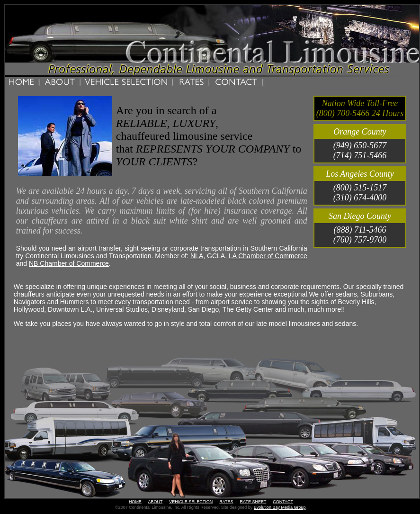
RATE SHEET (253, 502)
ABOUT (155, 502)
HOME (135, 502)
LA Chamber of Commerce (268, 256)
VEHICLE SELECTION (191, 502)
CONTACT (283, 502)
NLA (197, 256)
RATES (226, 502)
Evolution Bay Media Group (280, 507)
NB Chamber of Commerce (69, 263)
